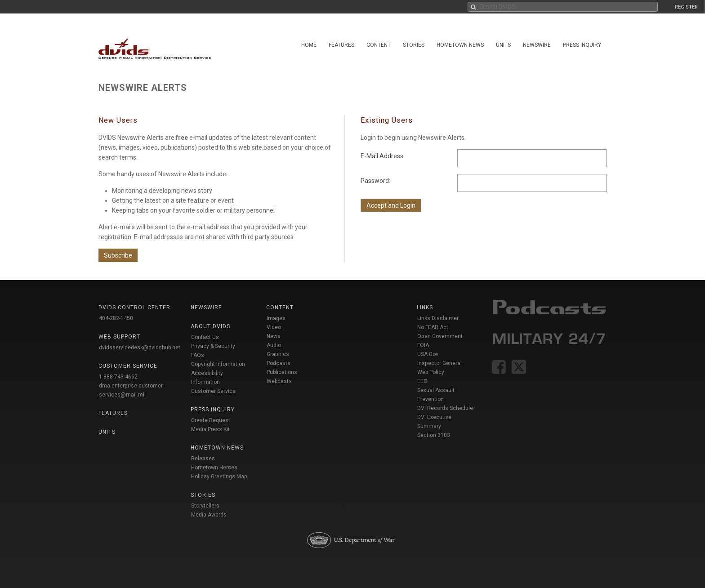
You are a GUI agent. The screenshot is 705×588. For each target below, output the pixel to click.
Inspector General (440, 363)
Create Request (211, 420)
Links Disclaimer (438, 318)
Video (274, 327)
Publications (282, 372)
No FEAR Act (433, 327)
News (274, 336)
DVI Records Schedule (445, 408)
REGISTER (686, 7)
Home (309, 45)
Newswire (537, 45)
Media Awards (209, 515)
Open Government (440, 336)
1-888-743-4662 (118, 377)
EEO (422, 381)
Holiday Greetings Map (219, 477)
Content (379, 45)
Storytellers (205, 506)
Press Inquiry (582, 45)
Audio (274, 345)
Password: (375, 181)
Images (276, 318)
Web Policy (431, 372)
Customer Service (213, 391)
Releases (203, 459)
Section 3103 (434, 435)
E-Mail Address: (383, 156)
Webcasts (279, 381)
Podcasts (279, 363)
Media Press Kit (210, 429)
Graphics (278, 354)
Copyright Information (218, 364)
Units (503, 45)
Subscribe (118, 255)
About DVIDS (210, 326)
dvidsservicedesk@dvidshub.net (140, 347)
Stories (414, 45)
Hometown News (460, 45)
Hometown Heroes (214, 468)
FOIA (423, 345)
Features (341, 45)
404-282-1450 (116, 318)
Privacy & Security (213, 346)
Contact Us (205, 337)
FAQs (198, 355)
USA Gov (428, 354)
